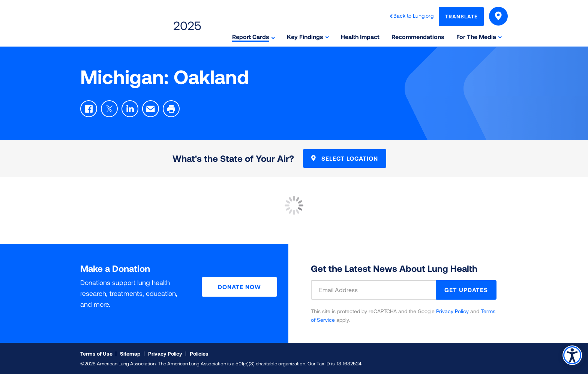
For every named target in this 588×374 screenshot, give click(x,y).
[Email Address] (378, 290)
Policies (199, 354)
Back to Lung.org (413, 16)
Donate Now (239, 287)
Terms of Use (96, 354)
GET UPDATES (466, 290)
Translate (461, 16)
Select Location (345, 158)
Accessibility (571, 354)
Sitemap (130, 354)
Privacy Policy (452, 311)
